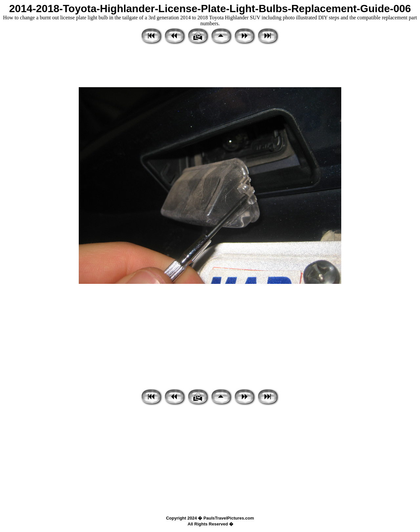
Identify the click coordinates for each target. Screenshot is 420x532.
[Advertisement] (210, 67)
